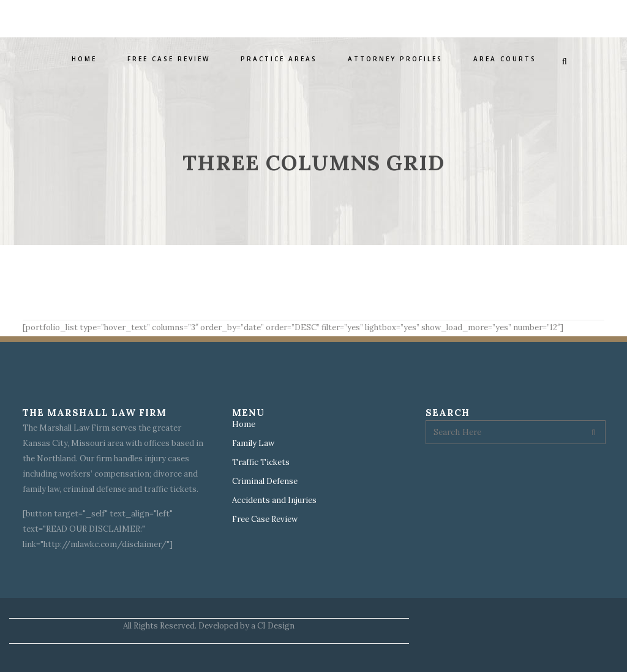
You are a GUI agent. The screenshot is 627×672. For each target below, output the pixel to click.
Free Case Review (265, 519)
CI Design (276, 626)
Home (244, 425)
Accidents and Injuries (274, 500)
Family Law (253, 444)
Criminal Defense (265, 481)
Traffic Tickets (261, 462)
